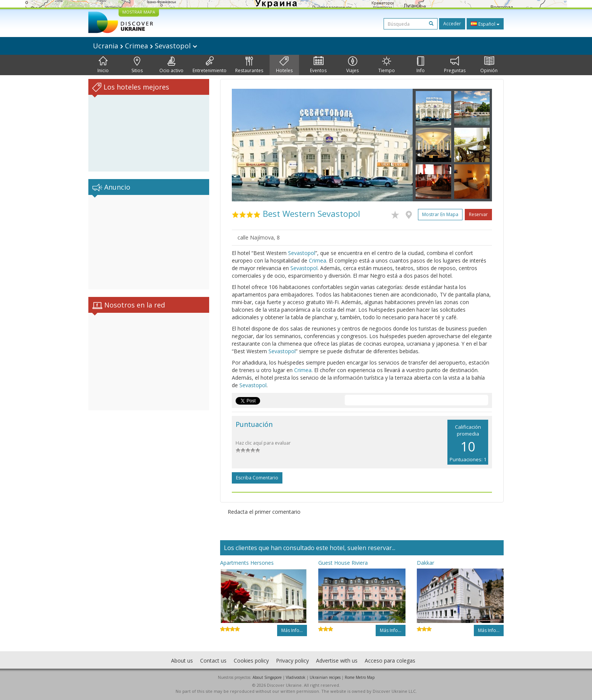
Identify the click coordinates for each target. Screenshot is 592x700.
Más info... (292, 630)
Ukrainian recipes (325, 677)
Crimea (318, 260)
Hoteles (284, 65)
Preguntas (455, 65)
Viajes (352, 65)
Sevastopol (302, 253)
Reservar (478, 214)
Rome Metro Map (360, 677)
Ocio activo (171, 65)
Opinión (489, 65)
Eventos (318, 65)
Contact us (213, 661)
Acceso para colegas (390, 661)
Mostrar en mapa (440, 214)
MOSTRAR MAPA (139, 12)
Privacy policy (292, 661)
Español (485, 24)
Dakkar (425, 563)
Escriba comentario (257, 478)
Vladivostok (296, 677)
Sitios (137, 65)
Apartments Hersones (247, 563)
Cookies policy (251, 661)
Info (421, 65)
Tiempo (387, 65)
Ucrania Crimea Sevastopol (145, 46)
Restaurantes (249, 65)
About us (182, 661)
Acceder (452, 24)
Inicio (103, 65)
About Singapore (267, 677)
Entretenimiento (210, 65)
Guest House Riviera (343, 563)
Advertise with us (337, 661)
